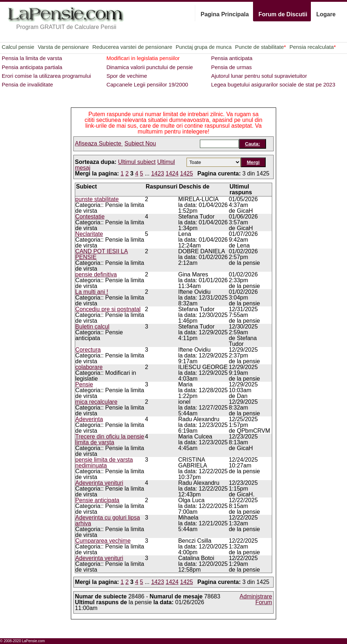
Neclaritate (89, 234)
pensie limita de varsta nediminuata (104, 463)
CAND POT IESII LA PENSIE (102, 254)
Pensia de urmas (232, 67)
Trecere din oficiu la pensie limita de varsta (110, 439)
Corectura (88, 350)
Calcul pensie (18, 47)
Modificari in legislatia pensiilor (143, 58)
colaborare (89, 367)
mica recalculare (96, 402)
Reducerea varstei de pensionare (132, 47)
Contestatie (90, 217)
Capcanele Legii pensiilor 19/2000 (147, 84)
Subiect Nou (140, 143)
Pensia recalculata (313, 47)
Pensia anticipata (232, 58)
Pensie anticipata (97, 500)
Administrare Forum (256, 599)
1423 (158, 173)
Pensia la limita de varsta (32, 58)
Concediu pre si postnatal (108, 309)
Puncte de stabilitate (260, 47)
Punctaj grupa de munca (204, 47)
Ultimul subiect (137, 162)
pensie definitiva (96, 274)
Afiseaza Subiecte (99, 143)
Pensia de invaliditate (27, 84)
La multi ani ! (92, 292)
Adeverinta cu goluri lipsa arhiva (108, 520)
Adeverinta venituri (99, 483)
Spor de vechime (127, 76)
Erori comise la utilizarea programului (46, 76)
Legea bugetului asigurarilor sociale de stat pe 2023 (273, 84)
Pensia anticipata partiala (32, 67)
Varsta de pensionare (63, 47)
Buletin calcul (92, 327)
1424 (172, 173)
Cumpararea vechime (103, 541)
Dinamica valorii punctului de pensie (149, 67)
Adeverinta (89, 419)
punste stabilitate (97, 199)
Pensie (84, 384)
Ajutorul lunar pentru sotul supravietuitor (259, 76)
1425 (187, 173)
